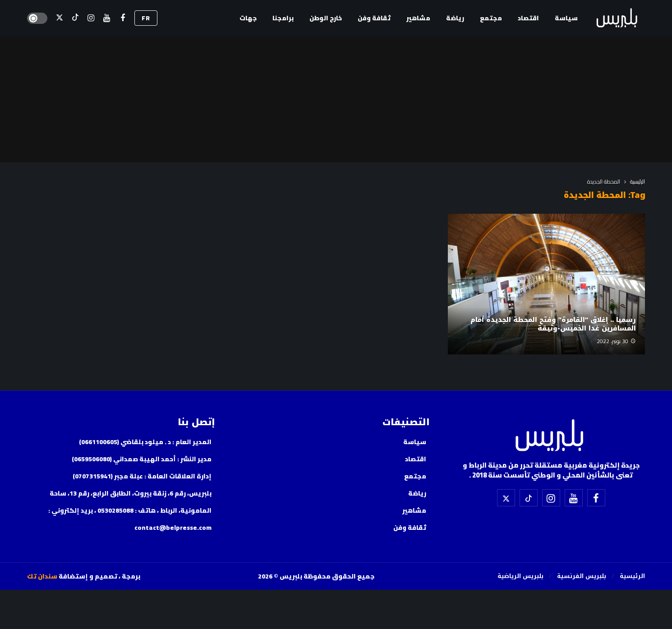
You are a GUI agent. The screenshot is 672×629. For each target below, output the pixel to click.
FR (146, 18)
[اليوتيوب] (107, 18)
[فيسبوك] (122, 18)
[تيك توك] (75, 18)
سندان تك (42, 576)
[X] (59, 18)
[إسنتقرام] (91, 18)
